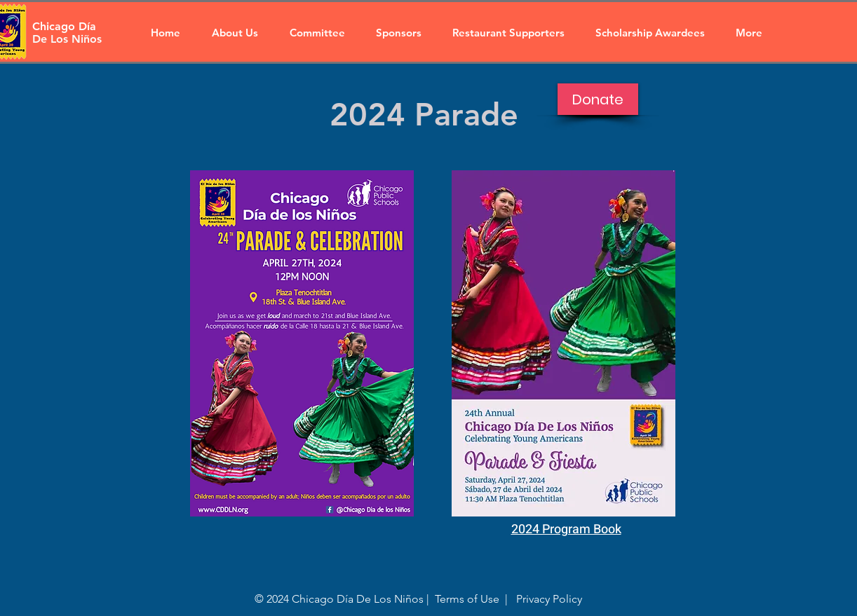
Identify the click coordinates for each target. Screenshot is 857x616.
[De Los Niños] (74, 39)
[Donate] (598, 99)
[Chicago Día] (66, 27)
